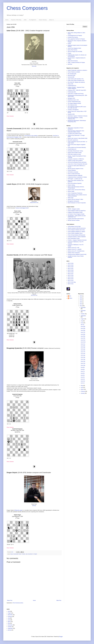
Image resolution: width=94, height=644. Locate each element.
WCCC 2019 (71, 270)
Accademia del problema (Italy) (75, 134)
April (82, 387)
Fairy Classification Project (74, 238)
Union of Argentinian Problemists (75, 193)
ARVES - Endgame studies (74, 209)
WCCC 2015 (71, 277)
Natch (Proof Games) (72, 50)
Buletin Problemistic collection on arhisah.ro (77, 70)
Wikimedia (34, 66)
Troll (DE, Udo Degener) (73, 110)
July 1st (82, 325)
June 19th (83, 348)
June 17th (83, 352)
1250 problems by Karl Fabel (74, 227)
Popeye (70, 53)
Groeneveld (16, 554)
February (83, 391)
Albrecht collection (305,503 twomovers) (77, 228)
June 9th (83, 367)
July (82, 321)
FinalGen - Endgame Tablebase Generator (77, 240)
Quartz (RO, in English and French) (76, 94)
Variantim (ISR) (71, 114)
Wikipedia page (18, 510)
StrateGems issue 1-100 (73, 100)
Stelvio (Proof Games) (73, 61)
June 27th (83, 332)
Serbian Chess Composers (74, 253)
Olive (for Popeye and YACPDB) (75, 52)
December (83, 308)
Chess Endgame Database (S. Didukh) (76, 232)
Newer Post (10, 600)
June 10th (83, 366)
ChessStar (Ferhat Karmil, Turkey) (75, 151)
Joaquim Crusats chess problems (75, 161)
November (83, 311)
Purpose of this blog (16, 20)
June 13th (83, 360)
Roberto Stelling (71, 185)
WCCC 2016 (71, 275)
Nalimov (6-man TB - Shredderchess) (76, 251)
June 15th (83, 356)
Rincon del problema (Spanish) (75, 183)
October (83, 314)
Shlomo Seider (71, 191)
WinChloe (70, 64)
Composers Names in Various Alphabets (77, 237)
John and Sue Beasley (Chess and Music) (77, 162)
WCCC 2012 (71, 284)
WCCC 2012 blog (72, 282)
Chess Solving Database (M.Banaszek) (76, 235)
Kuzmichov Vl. (31, 554)
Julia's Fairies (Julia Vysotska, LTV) (76, 79)
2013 (81, 304)
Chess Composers (27, 8)
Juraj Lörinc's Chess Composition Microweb (77, 164)
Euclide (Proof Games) (73, 37)
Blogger (61, 637)
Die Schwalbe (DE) (72, 74)
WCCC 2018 (71, 272)
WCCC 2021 (71, 269)
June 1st (83, 383)
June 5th (83, 375)
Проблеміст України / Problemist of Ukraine (78, 116)
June (27, 554)
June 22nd (83, 342)
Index (25, 20)
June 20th (83, 346)
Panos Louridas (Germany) (74, 174)
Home (7, 20)
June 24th (83, 338)
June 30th (83, 326)
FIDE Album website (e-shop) (74, 154)
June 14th (83, 358)
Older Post (59, 600)
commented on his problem (31, 136)
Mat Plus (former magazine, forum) (75, 169)
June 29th (83, 328)
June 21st (83, 344)
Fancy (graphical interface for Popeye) (76, 39)
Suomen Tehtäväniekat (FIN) (74, 102)
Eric (12, 552)
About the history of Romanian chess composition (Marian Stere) (76, 131)
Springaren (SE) (71, 98)
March (82, 389)
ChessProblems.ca (72, 149)
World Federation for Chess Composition (77, 203)
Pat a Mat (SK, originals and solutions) (76, 82)
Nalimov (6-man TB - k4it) (73, 248)
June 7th (83, 371)
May (82, 386)
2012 (81, 306)
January (83, 393)
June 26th (83, 334)
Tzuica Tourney (43, 20)
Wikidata (34, 506)
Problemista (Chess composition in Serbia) (77, 177)
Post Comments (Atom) (18, 603)
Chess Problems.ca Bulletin (74, 72)
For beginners (33, 20)
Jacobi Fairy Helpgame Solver (74, 48)
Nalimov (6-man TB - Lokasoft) (75, 249)
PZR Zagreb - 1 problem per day (75, 179)
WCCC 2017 (71, 274)
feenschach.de (34, 295)
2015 (81, 302)
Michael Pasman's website (74, 220)
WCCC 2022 (71, 267)
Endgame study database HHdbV (75, 212)
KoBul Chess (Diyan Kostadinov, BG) (76, 81)
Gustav (69, 44)
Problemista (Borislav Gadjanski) (75, 175)
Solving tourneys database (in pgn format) (77, 254)
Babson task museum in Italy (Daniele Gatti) (78, 138)
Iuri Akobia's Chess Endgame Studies (76, 214)
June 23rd (83, 340)
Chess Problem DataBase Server (75, 233)
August (83, 319)
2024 (81, 296)
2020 (81, 298)
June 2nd (83, 381)
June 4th (83, 377)
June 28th (83, 330)
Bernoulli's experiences (73, 140)
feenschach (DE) (71, 75)
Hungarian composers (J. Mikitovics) (76, 159)
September (83, 316)
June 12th (83, 362)
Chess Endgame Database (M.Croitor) (76, 230)
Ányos (12, 554)
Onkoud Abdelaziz (72, 170)
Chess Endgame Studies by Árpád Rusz (77, 211)
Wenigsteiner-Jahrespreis (73, 201)
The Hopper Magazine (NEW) (74, 103)
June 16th (83, 354)
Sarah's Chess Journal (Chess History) (76, 190)
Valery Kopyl (71, 198)
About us (51, 20)
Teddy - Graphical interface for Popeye (76, 62)
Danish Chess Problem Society (75, 153)
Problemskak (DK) (72, 92)
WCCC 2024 (71, 263)
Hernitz (24, 554)
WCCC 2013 (71, 280)
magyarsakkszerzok (34, 202)
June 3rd (83, 379)
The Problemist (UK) (72, 105)
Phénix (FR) (70, 84)
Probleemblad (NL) (72, 86)
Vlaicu (71, 298)
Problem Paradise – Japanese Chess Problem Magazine (76, 88)
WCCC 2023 (71, 265)
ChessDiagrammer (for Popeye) (75, 36)
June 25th (83, 336)
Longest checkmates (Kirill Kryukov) (76, 219)
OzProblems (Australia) (73, 172)
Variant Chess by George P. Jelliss (75, 199)
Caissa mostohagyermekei (22, 208)
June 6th (83, 373)
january (10, 630)
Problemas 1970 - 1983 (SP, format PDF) (77, 90)
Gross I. (20, 554)
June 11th (83, 364)
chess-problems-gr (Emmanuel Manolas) (77, 148)
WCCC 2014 (71, 279)
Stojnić (36, 554)
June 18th (83, 350)
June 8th (83, 369)
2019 (81, 300)
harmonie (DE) (71, 77)
